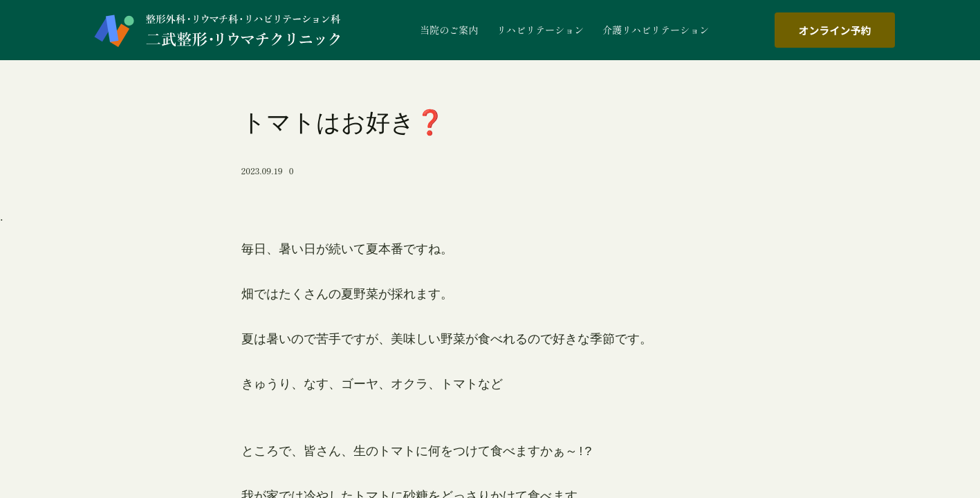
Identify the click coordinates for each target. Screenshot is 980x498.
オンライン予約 (834, 30)
